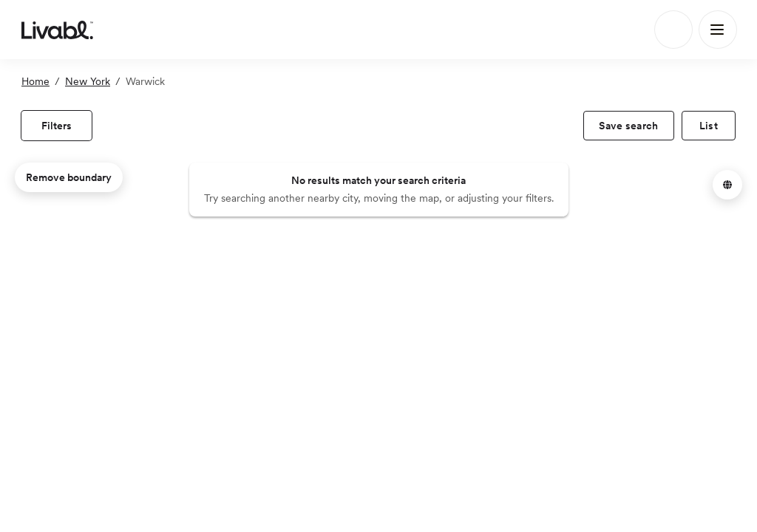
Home (35, 81)
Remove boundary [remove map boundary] (69, 177)
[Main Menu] (718, 30)
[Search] (673, 30)
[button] (727, 185)
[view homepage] (57, 30)
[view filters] (57, 126)
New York (88, 81)
